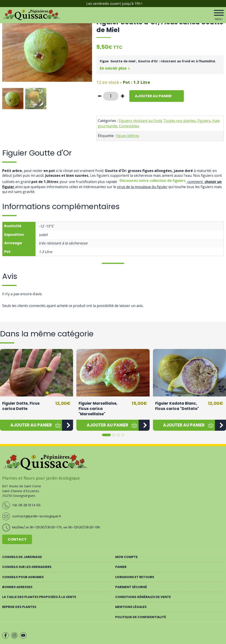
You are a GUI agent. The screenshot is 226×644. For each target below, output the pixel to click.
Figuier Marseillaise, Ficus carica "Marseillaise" (98, 409)
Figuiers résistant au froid (140, 121)
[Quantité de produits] (111, 96)
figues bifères (128, 136)
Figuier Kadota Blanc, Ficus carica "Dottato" (177, 406)
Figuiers (204, 121)
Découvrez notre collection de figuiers (153, 181)
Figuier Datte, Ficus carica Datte (21, 406)
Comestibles (129, 126)
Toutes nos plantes (179, 121)
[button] (31, 425)
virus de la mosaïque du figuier (142, 187)
